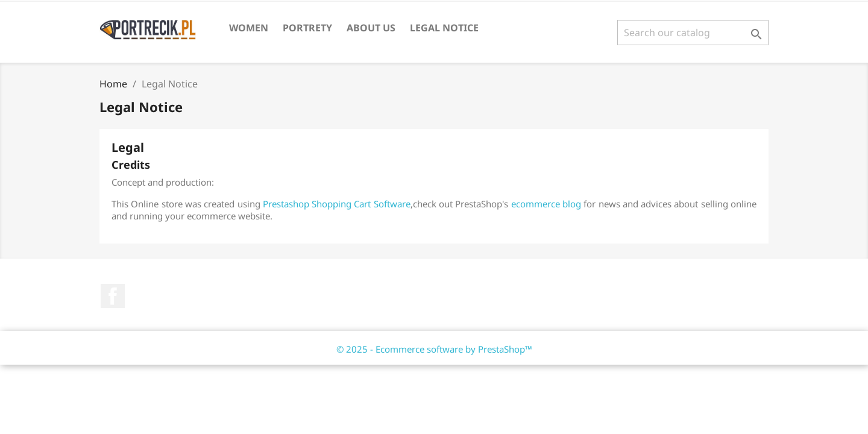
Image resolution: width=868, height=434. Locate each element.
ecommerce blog (546, 204)
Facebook (113, 296)
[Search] (693, 33)
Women (249, 28)
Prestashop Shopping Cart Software (337, 204)
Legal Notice (444, 28)
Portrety (307, 28)
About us (371, 28)
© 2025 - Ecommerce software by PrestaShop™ (434, 349)
